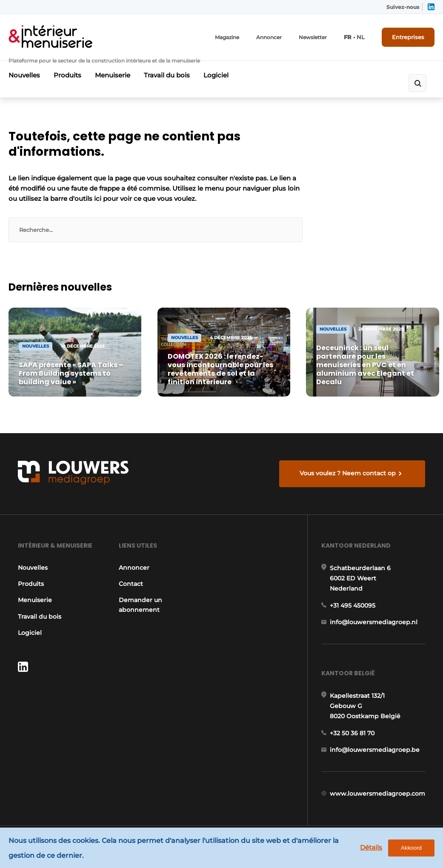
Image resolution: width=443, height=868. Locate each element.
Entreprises (408, 37)
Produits (67, 75)
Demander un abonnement (140, 605)
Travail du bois (167, 75)
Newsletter (313, 37)
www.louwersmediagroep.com (377, 794)
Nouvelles (24, 75)
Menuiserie (113, 75)
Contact (131, 584)
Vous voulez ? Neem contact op (348, 473)
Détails (371, 847)
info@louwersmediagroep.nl (374, 622)
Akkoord (411, 848)
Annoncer (269, 37)
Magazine (227, 37)
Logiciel (216, 75)
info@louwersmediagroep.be (375, 750)
